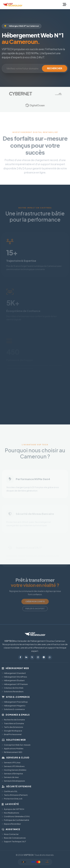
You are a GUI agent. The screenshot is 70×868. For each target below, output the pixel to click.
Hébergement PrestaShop (15, 702)
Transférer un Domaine (13, 723)
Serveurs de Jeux (10, 777)
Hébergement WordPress (14, 677)
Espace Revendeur (11, 824)
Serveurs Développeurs (13, 781)
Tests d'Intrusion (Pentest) (15, 795)
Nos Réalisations (10, 813)
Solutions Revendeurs (13, 691)
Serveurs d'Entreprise (12, 774)
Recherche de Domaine (13, 720)
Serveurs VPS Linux (11, 762)
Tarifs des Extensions (12, 727)
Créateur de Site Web (13, 688)
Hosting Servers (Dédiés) (14, 770)
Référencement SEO (12, 752)
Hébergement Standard (14, 673)
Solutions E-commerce (13, 709)
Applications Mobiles (13, 748)
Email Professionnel (12, 734)
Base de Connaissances (14, 838)
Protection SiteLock (12, 799)
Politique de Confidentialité (15, 820)
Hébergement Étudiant (13, 680)
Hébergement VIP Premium (15, 684)
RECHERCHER (55, 68)
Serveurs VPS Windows (13, 766)
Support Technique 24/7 (14, 841)
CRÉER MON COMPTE (35, 600)
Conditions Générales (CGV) (16, 816)
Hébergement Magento (14, 706)
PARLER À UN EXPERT (35, 606)
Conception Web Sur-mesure (16, 745)
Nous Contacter (10, 834)
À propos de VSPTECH (13, 809)
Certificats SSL (10, 791)
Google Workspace (12, 731)
